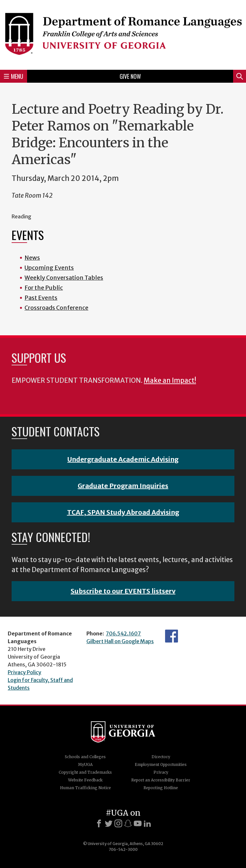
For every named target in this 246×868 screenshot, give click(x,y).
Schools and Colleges (85, 757)
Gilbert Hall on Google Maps (120, 641)
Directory (161, 757)
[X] (109, 823)
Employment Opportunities (161, 764)
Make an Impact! (170, 381)
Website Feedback (85, 780)
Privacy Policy (25, 672)
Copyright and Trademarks (85, 772)
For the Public (44, 288)
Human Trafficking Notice (85, 788)
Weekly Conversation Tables (64, 278)
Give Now (130, 76)
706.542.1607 (123, 633)
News (32, 258)
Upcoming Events (49, 268)
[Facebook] (99, 823)
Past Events (41, 298)
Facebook (172, 636)
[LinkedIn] (147, 823)
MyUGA (85, 764)
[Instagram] (118, 823)
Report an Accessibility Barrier (161, 780)
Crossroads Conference (56, 308)
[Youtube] (138, 823)
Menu (14, 76)
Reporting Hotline (161, 788)
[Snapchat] (128, 823)
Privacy (161, 772)
